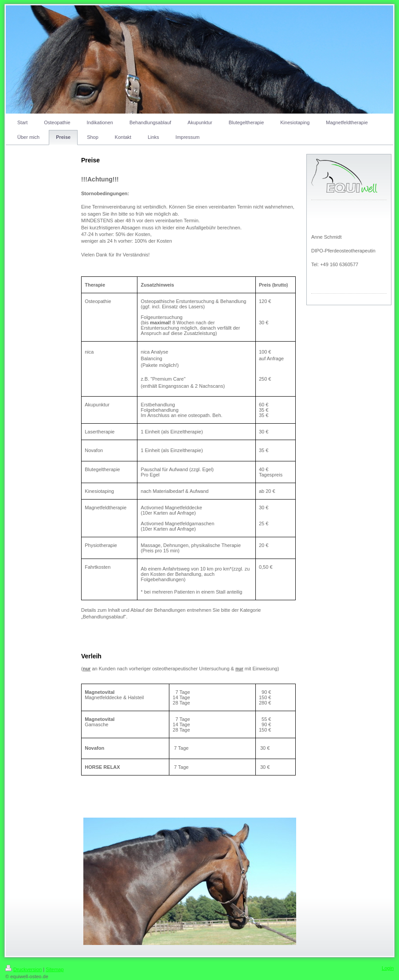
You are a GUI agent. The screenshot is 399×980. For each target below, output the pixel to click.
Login (388, 968)
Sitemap (55, 969)
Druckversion (23, 969)
